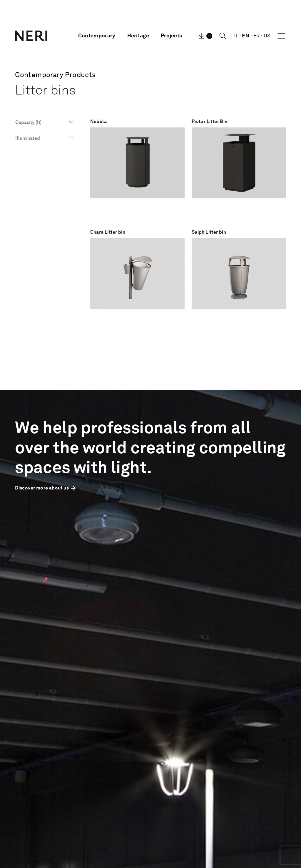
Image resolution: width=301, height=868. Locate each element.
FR (257, 36)
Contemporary (97, 36)
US (267, 36)
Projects (171, 36)
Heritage (138, 36)
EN (246, 36)
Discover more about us (46, 488)
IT (236, 36)
